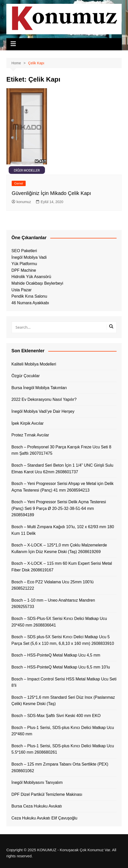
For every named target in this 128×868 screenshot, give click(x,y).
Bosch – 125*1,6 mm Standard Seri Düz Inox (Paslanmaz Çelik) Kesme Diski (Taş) (63, 701)
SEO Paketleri (24, 251)
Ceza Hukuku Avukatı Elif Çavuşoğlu (44, 818)
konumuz (21, 202)
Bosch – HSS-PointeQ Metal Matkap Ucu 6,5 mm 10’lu (61, 667)
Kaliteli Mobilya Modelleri (34, 364)
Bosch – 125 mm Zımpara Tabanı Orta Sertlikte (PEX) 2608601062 (60, 767)
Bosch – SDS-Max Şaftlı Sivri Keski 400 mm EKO (56, 716)
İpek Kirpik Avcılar (28, 423)
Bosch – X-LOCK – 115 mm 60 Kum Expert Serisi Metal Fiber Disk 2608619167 (62, 567)
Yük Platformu (24, 264)
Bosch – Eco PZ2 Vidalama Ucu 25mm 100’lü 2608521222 (52, 585)
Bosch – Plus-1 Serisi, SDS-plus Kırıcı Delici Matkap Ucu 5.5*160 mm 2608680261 (63, 749)
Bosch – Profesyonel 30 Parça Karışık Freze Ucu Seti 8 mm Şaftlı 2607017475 (61, 450)
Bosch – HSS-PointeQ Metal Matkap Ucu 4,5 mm (56, 655)
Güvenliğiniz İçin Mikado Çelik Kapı (51, 193)
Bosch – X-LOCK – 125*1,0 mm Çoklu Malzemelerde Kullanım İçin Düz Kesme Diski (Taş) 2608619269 (59, 548)
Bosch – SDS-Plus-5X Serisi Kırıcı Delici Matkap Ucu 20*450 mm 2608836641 (59, 622)
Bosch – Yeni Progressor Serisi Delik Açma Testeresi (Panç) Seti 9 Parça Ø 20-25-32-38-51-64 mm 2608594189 (59, 508)
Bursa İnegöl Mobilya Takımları (39, 388)
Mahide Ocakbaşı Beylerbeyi (37, 283)
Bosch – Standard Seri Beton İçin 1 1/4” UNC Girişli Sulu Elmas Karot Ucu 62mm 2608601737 (62, 469)
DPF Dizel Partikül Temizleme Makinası (47, 794)
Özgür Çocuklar (26, 376)
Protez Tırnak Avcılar (30, 435)
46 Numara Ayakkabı (30, 303)
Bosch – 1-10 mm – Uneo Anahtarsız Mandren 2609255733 (53, 604)
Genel (19, 183)
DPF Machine (24, 270)
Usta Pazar (21, 290)
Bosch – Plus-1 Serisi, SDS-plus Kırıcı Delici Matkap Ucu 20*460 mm (63, 731)
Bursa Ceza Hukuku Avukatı (37, 806)
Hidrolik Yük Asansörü (31, 277)
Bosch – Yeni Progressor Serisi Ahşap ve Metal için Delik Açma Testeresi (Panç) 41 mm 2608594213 (62, 487)
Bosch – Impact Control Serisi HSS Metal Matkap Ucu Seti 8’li (64, 682)
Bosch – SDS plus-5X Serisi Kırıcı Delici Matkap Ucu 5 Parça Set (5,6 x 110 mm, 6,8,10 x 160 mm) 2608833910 (63, 640)
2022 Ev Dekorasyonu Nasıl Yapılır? (44, 399)
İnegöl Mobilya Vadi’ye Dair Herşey (43, 411)
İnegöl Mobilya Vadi (29, 257)
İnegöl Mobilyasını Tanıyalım (37, 782)
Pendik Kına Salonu (29, 296)
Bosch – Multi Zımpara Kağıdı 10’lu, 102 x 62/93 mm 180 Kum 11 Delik (63, 530)
